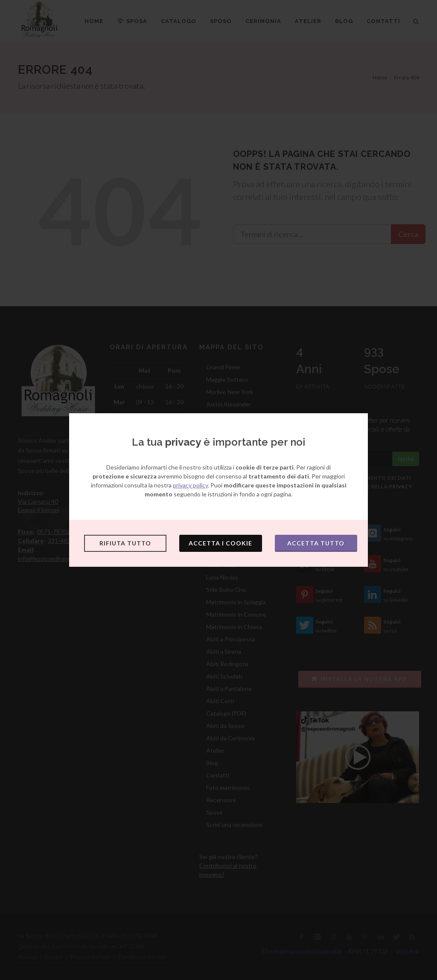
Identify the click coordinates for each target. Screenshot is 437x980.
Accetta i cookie (220, 543)
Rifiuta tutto (125, 543)
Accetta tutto (316, 543)
